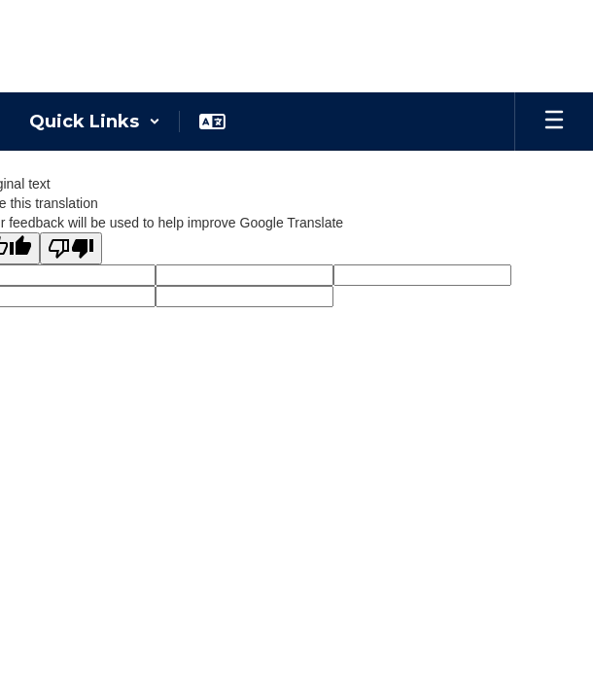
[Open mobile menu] (554, 122)
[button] (95, 122)
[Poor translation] (71, 248)
